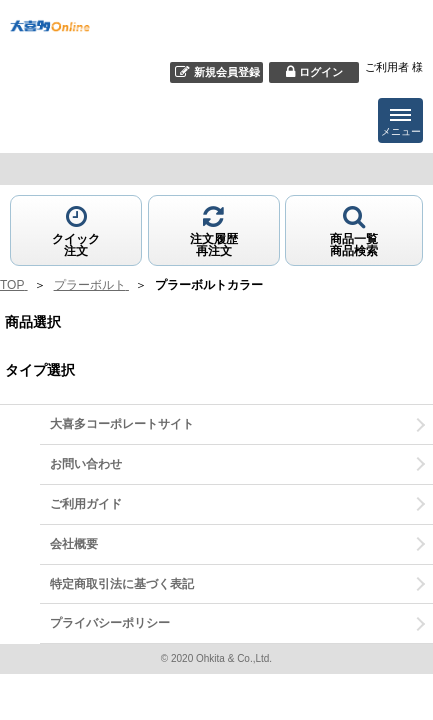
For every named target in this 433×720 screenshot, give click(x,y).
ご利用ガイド (86, 504)
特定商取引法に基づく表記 (122, 584)
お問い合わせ (86, 464)
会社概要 (74, 544)
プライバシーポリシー (110, 623)
